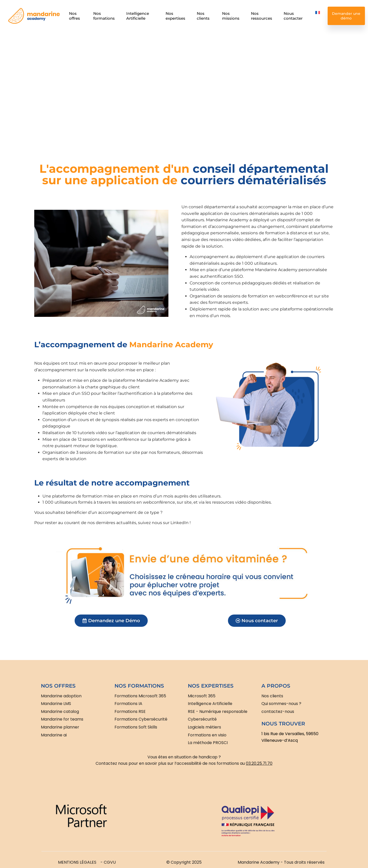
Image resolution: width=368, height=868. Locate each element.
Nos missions (231, 16)
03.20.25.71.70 (259, 763)
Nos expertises (175, 16)
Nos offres (74, 16)
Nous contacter (294, 16)
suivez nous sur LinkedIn (163, 523)
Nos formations (104, 16)
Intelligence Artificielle (138, 16)
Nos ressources (262, 16)
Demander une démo (346, 16)
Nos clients (203, 16)
